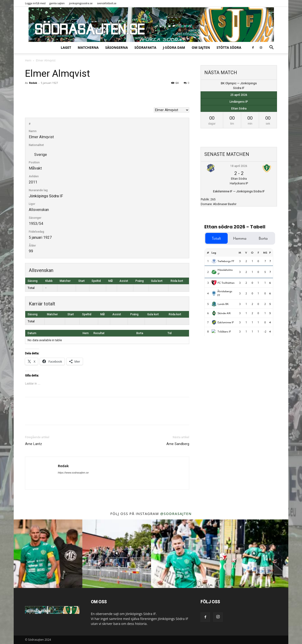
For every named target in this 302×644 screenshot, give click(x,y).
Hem (28, 60)
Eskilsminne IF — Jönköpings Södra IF (239, 191)
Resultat (99, 333)
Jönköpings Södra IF (46, 196)
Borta (140, 333)
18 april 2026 (239, 166)
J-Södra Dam (174, 47)
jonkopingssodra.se (81, 3)
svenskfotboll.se (107, 3)
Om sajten (201, 47)
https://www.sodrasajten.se (73, 473)
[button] (271, 48)
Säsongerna (117, 47)
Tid (170, 333)
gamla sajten (57, 3)
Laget (66, 47)
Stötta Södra (229, 47)
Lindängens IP (239, 102)
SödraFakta (145, 47)
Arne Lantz (34, 444)
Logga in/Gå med (35, 3)
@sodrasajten (176, 514)
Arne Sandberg (178, 444)
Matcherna (88, 47)
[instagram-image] (48, 554)
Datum (32, 333)
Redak (33, 83)
